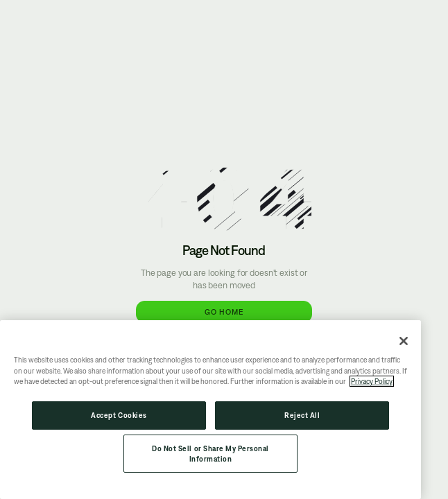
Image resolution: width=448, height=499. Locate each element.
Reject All (302, 415)
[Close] (404, 341)
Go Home (224, 312)
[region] (210, 410)
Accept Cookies (119, 415)
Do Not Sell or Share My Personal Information (210, 454)
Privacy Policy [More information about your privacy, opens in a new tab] (372, 381)
